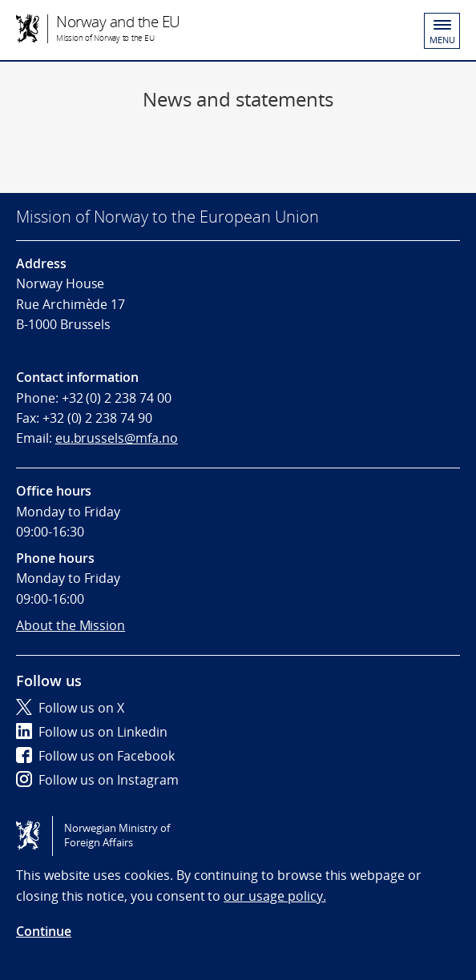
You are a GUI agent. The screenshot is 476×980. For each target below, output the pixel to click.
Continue (44, 931)
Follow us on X (70, 708)
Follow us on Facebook (95, 756)
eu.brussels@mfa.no (117, 438)
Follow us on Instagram (97, 780)
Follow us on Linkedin (92, 732)
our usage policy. (274, 896)
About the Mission (71, 625)
